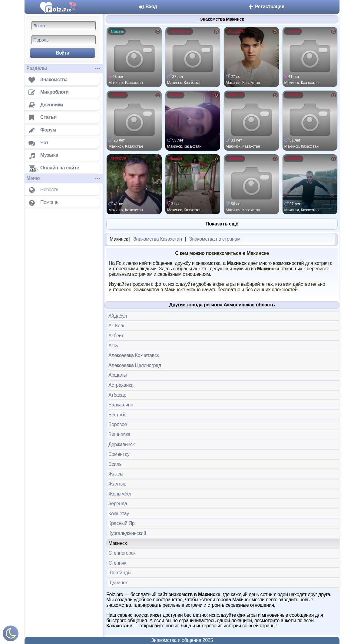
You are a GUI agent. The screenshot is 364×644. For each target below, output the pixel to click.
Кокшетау (119, 514)
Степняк (117, 563)
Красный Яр (121, 523)
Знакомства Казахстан (157, 239)
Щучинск (118, 583)
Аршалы (117, 375)
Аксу (113, 346)
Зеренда (118, 504)
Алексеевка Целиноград (135, 365)
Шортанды (120, 573)
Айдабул (118, 316)
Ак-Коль (117, 326)
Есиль (115, 464)
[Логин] (64, 26)
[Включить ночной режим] (11, 635)
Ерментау (119, 454)
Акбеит (116, 336)
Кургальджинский (127, 533)
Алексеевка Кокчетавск (134, 355)
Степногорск (122, 553)
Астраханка (121, 385)
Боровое (118, 424)
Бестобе (117, 415)
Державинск (122, 444)
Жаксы (116, 474)
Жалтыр (117, 484)
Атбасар (117, 395)
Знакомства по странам (215, 239)
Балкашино (121, 405)
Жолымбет (120, 494)
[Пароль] (64, 40)
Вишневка (119, 434)
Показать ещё (222, 224)
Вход (148, 7)
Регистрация (266, 7)
